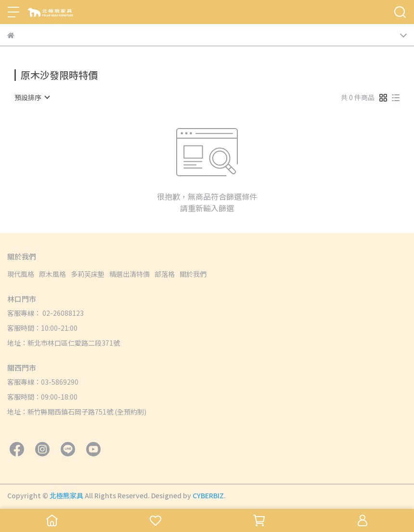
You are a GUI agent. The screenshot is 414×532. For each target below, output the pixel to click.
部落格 (165, 274)
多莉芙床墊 (88, 274)
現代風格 (21, 274)
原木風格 (52, 274)
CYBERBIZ (208, 495)
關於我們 (193, 274)
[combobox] (32, 97)
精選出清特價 (129, 274)
